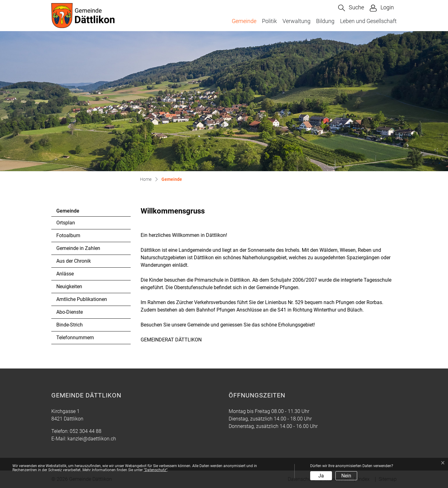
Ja (321, 476)
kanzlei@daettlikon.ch (92, 439)
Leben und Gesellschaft (368, 21)
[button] (351, 8)
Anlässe (65, 274)
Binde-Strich (70, 325)
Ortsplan (66, 223)
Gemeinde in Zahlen (78, 248)
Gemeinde (245, 21)
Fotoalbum (68, 235)
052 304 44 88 (86, 431)
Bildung (325, 21)
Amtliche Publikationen (82, 299)
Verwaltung (296, 21)
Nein (346, 476)
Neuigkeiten (69, 286)
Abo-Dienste (70, 312)
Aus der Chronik (74, 261)
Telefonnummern (75, 338)
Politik (269, 21)
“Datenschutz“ (156, 470)
